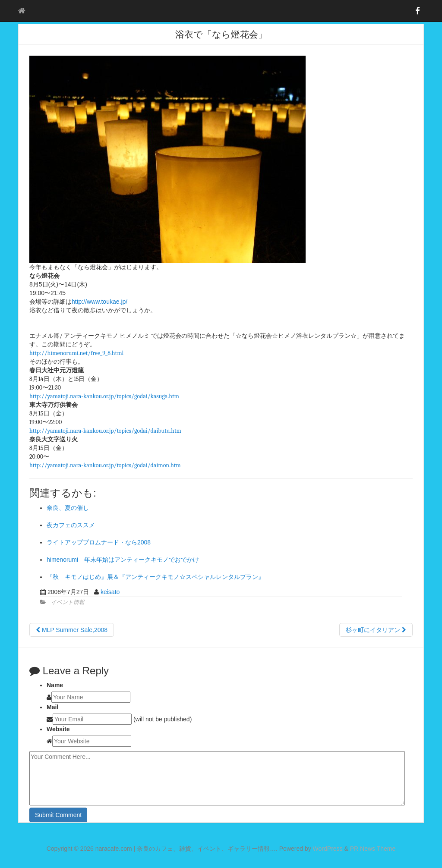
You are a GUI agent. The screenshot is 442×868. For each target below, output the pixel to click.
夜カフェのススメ (71, 525)
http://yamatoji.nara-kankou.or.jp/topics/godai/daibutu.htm (105, 431)
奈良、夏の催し (68, 508)
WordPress (328, 849)
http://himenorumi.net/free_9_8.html (76, 353)
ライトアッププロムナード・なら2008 (99, 542)
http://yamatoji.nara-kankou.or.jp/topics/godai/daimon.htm (105, 465)
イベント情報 (68, 602)
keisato (110, 592)
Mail (52, 707)
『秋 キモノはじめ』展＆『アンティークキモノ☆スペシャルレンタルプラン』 (155, 577)
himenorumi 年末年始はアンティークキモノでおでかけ (123, 560)
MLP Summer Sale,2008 (72, 630)
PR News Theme (373, 849)
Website (58, 729)
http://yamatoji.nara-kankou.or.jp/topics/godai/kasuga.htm (104, 396)
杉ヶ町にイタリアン (376, 630)
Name (55, 685)
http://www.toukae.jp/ (99, 302)
